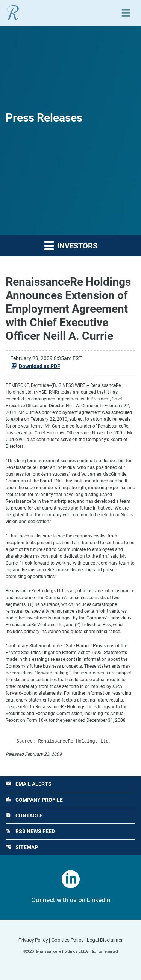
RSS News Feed (30, 831)
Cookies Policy (67, 940)
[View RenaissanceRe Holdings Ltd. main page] (13, 13)
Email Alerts (29, 784)
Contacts (24, 816)
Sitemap (22, 847)
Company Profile (34, 800)
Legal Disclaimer (105, 940)
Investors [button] (71, 245)
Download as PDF (35, 366)
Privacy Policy (33, 940)
